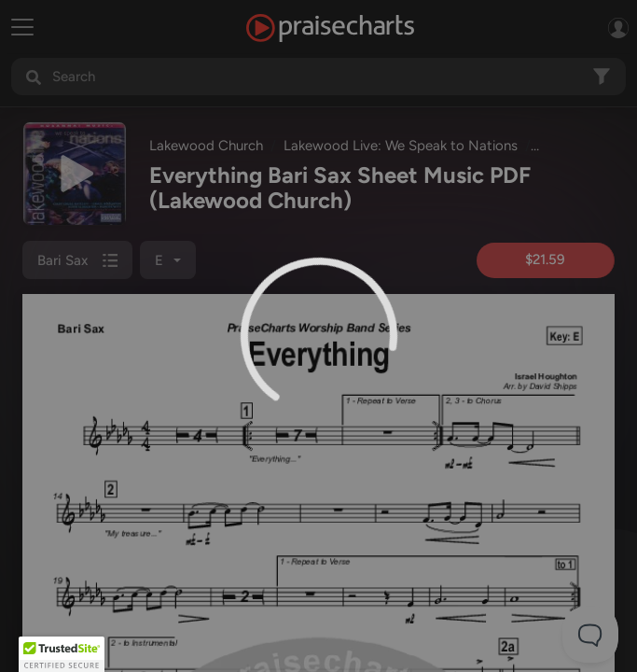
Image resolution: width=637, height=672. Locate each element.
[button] (62, 654)
